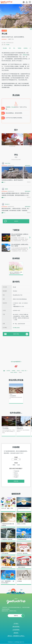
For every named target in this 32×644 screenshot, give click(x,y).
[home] (6, 2)
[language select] (24, 2)
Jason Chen (8, 163)
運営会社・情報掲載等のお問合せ (16, 636)
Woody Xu (7, 204)
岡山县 (18, 371)
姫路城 (9, 107)
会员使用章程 (16, 630)
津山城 (8, 45)
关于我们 (16, 624)
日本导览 (8, 371)
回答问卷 (16, 481)
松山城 (13, 107)
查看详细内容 (28, 166)
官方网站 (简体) (16, 328)
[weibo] (16, 366)
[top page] (4, 371)
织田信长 (25, 55)
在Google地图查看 (15, 362)
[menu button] (30, 2)
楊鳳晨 (6, 189)
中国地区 (14, 371)
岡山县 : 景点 (24, 371)
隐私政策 (16, 633)
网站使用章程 (16, 627)
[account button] (27, 2)
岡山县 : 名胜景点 (14, 372)
